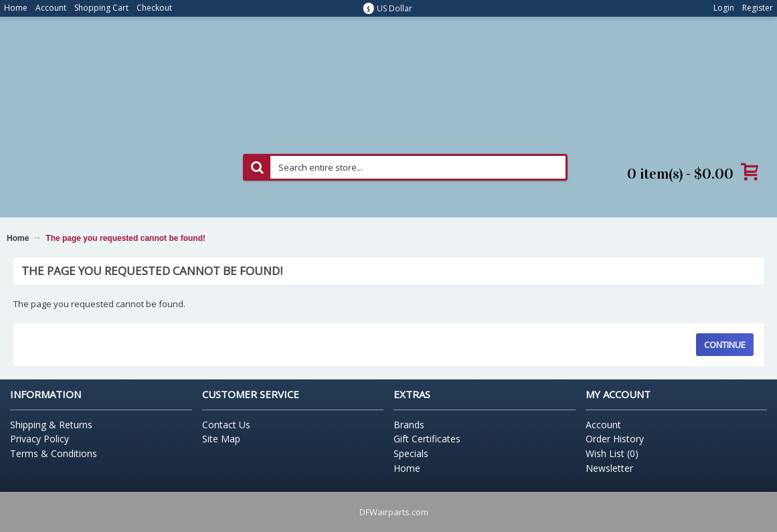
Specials (411, 453)
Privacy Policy (39, 439)
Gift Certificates (427, 439)
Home (18, 238)
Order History (615, 439)
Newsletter (609, 468)
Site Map (221, 439)
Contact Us (226, 425)
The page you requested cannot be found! (125, 238)
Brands (409, 425)
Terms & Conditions (54, 453)
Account (603, 425)
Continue (725, 345)
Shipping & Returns (51, 425)
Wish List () (612, 453)
